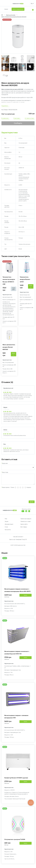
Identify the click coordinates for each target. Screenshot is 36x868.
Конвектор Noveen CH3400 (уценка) (16, 779)
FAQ (6, 520)
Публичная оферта (26, 520)
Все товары (24, 528)
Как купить (8, 531)
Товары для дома (11, 15)
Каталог (6, 9)
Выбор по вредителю (17, 9)
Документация (9, 526)
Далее (32, 503)
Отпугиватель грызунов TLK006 (15, 841)
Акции (7, 523)
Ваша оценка (6, 489)
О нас (6, 528)
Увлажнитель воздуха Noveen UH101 (25, 279)
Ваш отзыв (5, 472)
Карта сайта (24, 526)
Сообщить (18, 123)
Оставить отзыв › (30, 118)
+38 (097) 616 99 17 (18, 538)
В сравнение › (5, 118)
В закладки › (17, 118)
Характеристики (10, 133)
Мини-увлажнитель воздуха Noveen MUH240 (9, 347)
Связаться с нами (26, 523)
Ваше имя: (5, 463)
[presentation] (16, 496)
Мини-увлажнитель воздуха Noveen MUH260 (14, 17)
